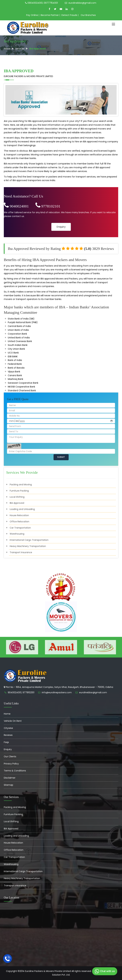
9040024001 (16, 206)
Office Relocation (19, 522)
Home (7, 49)
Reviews (8, 735)
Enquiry (61, 227)
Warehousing (17, 534)
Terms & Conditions (15, 771)
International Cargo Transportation (29, 540)
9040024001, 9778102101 (21, 692)
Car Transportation (20, 528)
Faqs (6, 742)
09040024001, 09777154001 (41, 3)
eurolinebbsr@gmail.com (81, 3)
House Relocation (19, 515)
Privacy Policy (11, 764)
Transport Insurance (21, 552)
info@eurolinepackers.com (57, 692)
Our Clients (10, 756)
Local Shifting (17, 497)
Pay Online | (33, 15)
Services (20, 49)
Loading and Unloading (22, 509)
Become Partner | (50, 15)
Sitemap (8, 785)
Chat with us (104, 971)
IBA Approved (17, 503)
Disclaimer (10, 778)
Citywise (8, 728)
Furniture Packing (19, 491)
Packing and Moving (21, 485)
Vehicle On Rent (13, 721)
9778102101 (48, 206)
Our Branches (88, 15)
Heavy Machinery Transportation (28, 546)
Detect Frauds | (70, 15)
